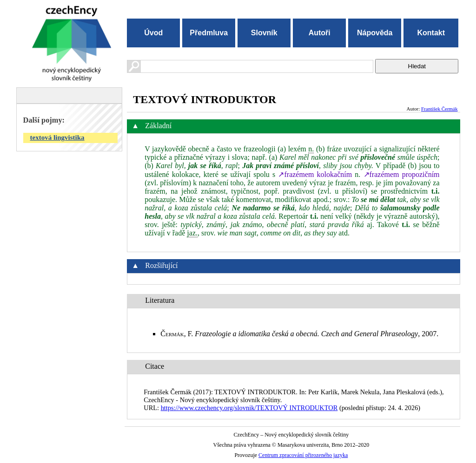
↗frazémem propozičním (402, 174)
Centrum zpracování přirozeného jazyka (303, 455)
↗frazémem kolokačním (315, 174)
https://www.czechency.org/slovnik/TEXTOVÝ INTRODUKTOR (249, 408)
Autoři (320, 33)
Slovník (264, 33)
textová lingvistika (57, 137)
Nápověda (375, 33)
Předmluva (209, 33)
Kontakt (431, 33)
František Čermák (440, 109)
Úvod (153, 33)
